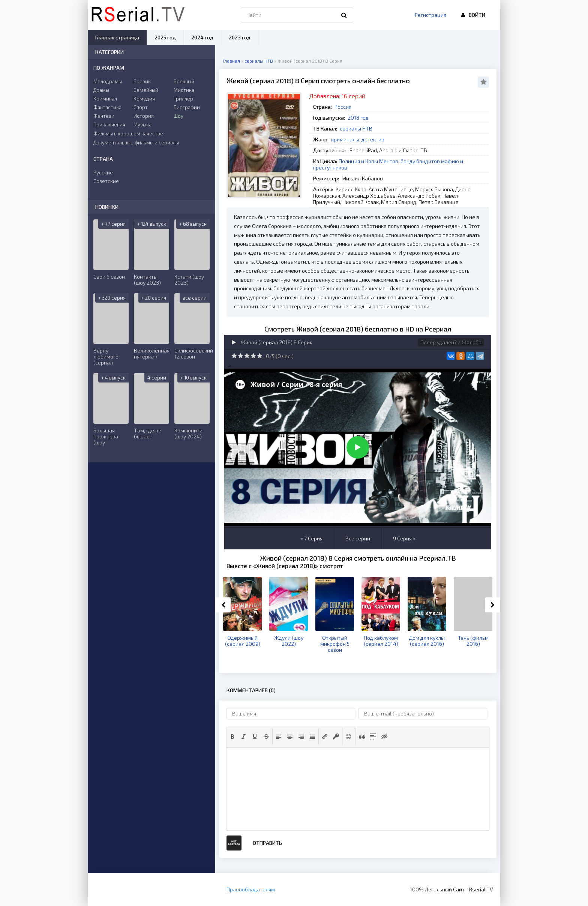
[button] (232, 736)
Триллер (183, 99)
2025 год (165, 37)
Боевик (142, 81)
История (144, 116)
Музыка (142, 124)
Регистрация (430, 15)
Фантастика (107, 107)
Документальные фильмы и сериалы (136, 142)
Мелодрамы (108, 81)
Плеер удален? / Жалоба (451, 342)
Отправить (267, 843)
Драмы (101, 90)
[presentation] (232, 736)
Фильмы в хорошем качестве (128, 133)
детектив (373, 139)
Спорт (141, 107)
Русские (103, 172)
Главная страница (117, 37)
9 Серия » (404, 538)
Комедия (144, 99)
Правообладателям (251, 889)
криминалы (345, 139)
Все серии (358, 538)
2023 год (240, 37)
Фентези (104, 116)
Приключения (109, 124)
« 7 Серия (311, 538)
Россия (343, 107)
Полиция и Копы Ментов (368, 161)
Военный (184, 81)
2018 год (358, 118)
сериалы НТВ (356, 128)
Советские (106, 181)
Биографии (187, 107)
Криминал (105, 99)
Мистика (184, 90)
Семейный (146, 90)
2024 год (202, 37)
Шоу (178, 116)
